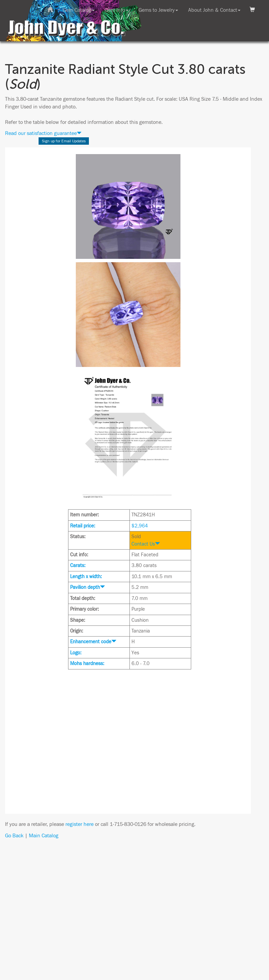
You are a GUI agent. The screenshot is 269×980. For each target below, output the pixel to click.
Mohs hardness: (87, 664)
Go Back (14, 836)
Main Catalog (44, 836)
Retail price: (83, 526)
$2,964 (140, 526)
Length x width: (86, 577)
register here (79, 824)
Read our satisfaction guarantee (43, 133)
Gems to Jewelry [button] (158, 10)
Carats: (78, 566)
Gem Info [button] (117, 10)
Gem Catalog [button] (79, 10)
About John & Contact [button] (214, 10)
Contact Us (146, 544)
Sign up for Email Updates (64, 141)
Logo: (76, 653)
